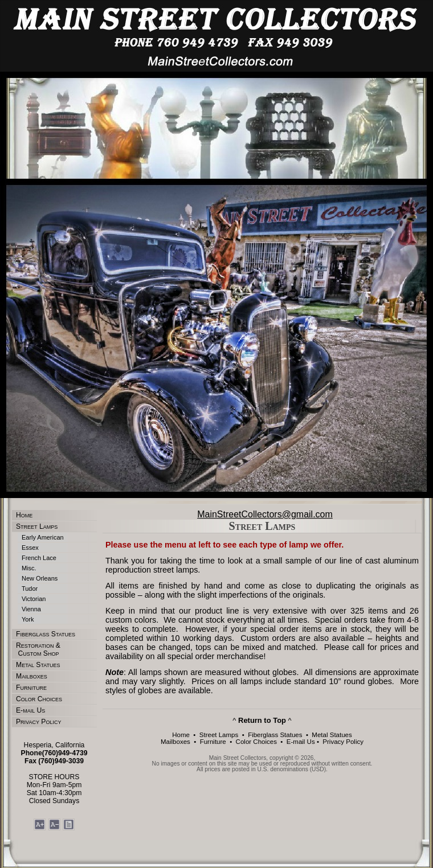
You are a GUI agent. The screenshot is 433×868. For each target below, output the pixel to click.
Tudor (30, 589)
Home (24, 515)
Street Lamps (37, 526)
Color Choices (39, 699)
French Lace (39, 558)
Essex (30, 548)
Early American (43, 537)
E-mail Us (30, 710)
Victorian (34, 599)
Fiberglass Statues (46, 634)
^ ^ (262, 720)
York (28, 619)
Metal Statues (38, 665)
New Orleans (40, 578)
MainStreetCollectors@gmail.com (265, 514)
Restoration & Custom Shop (38, 649)
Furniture (31, 688)
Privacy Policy (38, 722)
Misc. (29, 568)
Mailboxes (32, 676)
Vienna (31, 609)
